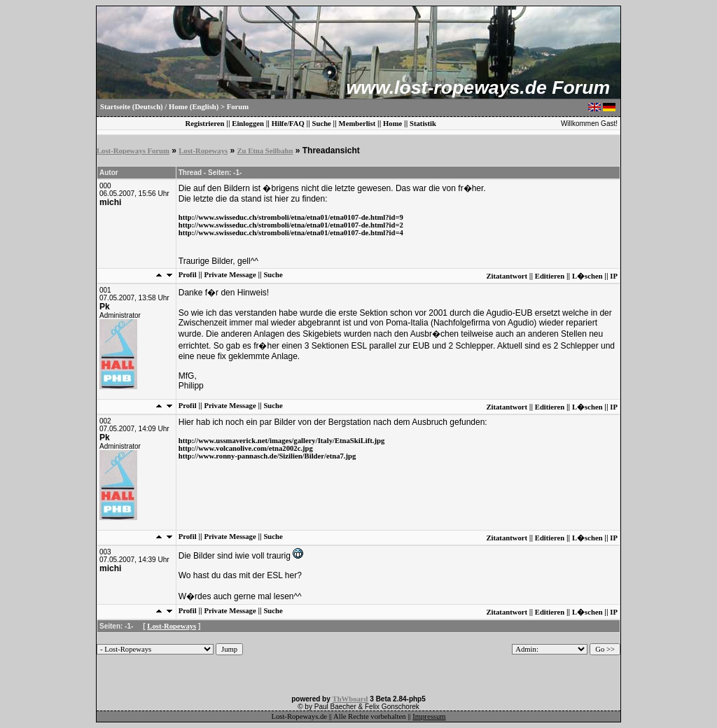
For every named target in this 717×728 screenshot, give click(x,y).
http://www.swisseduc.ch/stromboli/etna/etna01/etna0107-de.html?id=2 (291, 225)
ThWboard (350, 699)
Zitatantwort (507, 276)
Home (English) (194, 107)
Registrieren (204, 124)
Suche (322, 124)
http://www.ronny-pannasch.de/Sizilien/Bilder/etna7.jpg (267, 456)
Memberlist (357, 124)
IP (614, 276)
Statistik (423, 124)
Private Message (230, 275)
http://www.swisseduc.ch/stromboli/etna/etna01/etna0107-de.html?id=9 (291, 217)
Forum (238, 107)
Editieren (550, 276)
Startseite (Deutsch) (132, 107)
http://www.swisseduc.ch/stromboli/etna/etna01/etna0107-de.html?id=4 (291, 233)
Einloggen (248, 124)
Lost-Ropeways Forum (133, 151)
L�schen (587, 276)
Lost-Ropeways (203, 151)
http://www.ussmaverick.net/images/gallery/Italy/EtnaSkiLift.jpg (282, 441)
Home (392, 124)
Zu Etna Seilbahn (265, 151)
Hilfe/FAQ (288, 124)
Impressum (429, 716)
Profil (188, 275)
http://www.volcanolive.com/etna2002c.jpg (246, 448)
